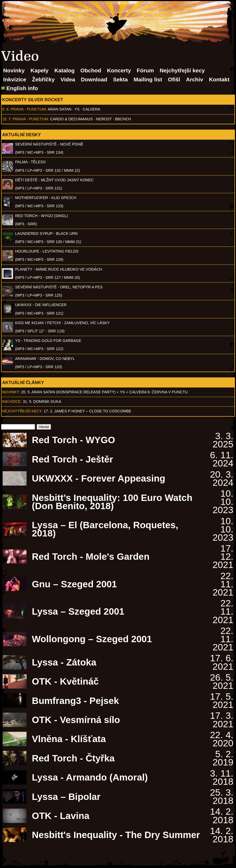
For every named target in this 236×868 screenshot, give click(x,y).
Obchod (91, 70)
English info (22, 88)
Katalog (65, 70)
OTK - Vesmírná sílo (76, 720)
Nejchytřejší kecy (182, 70)
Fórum (145, 70)
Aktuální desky (22, 135)
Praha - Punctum (28, 109)
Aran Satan (60, 109)
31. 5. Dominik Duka (42, 402)
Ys (77, 109)
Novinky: (11, 392)
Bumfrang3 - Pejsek (75, 701)
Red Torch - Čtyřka (73, 758)
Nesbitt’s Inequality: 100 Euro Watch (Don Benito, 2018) (112, 502)
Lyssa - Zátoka (64, 662)
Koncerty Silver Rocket (33, 100)
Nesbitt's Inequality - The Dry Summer (116, 835)
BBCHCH (123, 119)
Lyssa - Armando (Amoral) (90, 777)
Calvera (92, 109)
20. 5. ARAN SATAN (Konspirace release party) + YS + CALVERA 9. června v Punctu (104, 392)
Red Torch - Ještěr (72, 459)
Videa (68, 79)
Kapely (40, 70)
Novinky (14, 70)
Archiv (194, 79)
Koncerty (119, 70)
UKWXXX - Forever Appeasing (98, 478)
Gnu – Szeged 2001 (74, 584)
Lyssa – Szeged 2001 (78, 611)
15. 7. (7, 119)
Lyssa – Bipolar (66, 797)
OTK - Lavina (61, 816)
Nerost (104, 119)
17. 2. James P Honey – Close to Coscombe (88, 411)
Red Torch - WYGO (74, 440)
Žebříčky (43, 79)
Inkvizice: (12, 402)
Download (94, 79)
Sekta (121, 79)
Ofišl (174, 79)
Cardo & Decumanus (71, 119)
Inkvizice (15, 79)
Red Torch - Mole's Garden (91, 556)
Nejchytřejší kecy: (22, 411)
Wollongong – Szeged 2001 (92, 639)
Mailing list (148, 79)
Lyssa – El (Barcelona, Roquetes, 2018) (105, 529)
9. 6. (6, 109)
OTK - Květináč (65, 681)
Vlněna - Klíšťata (69, 739)
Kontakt (219, 79)
